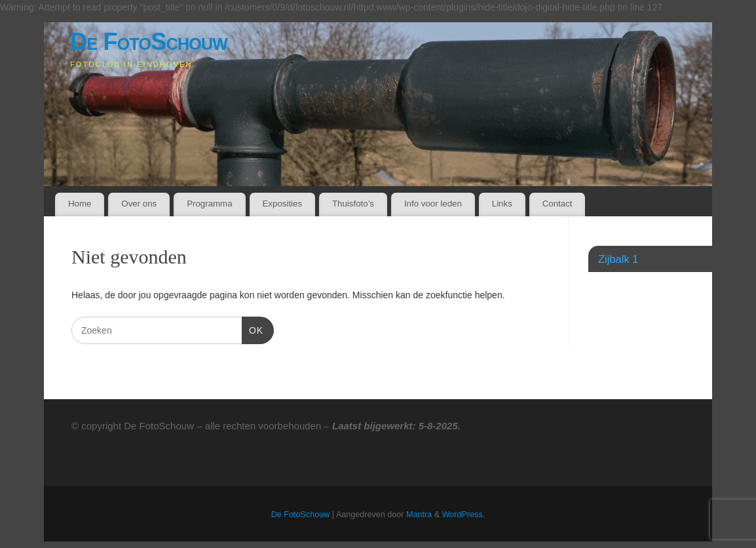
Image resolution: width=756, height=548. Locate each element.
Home (80, 204)
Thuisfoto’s (353, 204)
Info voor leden (433, 204)
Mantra (419, 515)
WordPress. (464, 515)
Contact (558, 204)
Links (502, 204)
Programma (209, 204)
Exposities (282, 204)
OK (253, 329)
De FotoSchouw (149, 42)
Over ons (139, 204)
